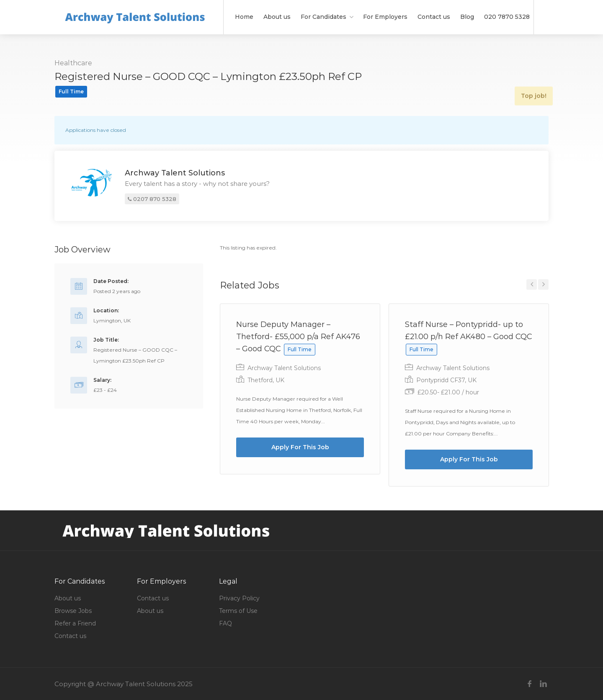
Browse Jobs (73, 611)
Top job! (530, 78)
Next (543, 284)
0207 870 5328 (152, 200)
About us (277, 17)
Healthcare (73, 63)
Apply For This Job (300, 447)
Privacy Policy (239, 598)
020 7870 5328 (507, 17)
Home (244, 17)
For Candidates (323, 17)
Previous (532, 284)
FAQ (225, 623)
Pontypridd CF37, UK (446, 380)
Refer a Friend (75, 623)
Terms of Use (238, 611)
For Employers (385, 17)
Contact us (434, 17)
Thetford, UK (266, 380)
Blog (467, 17)
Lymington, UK (112, 320)
